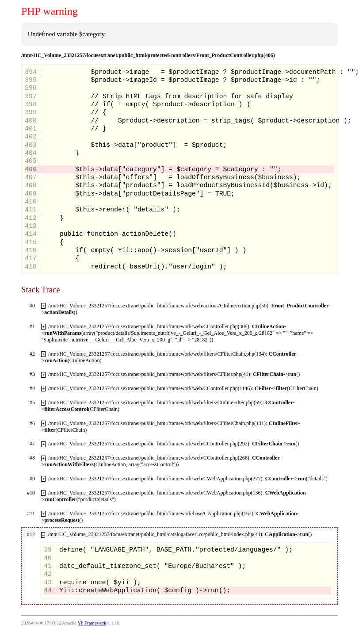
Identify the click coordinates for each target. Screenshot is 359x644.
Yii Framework (92, 623)
